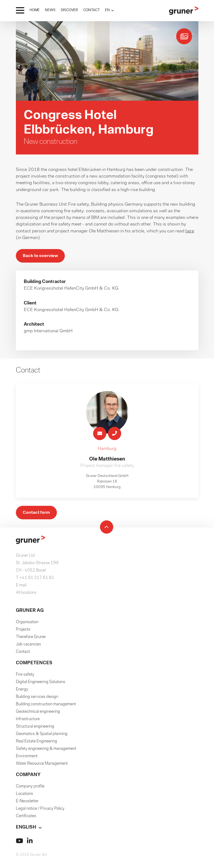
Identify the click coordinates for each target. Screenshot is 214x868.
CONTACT (92, 10)
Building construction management (46, 706)
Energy (22, 691)
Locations (24, 795)
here (190, 231)
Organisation (27, 623)
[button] (109, 10)
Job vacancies (28, 646)
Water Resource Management (42, 765)
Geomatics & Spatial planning (42, 735)
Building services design (37, 698)
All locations (26, 594)
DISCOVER (69, 10)
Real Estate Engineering (37, 743)
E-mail (21, 587)
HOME (35, 10)
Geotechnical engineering (38, 713)
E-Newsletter (27, 803)
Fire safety (25, 676)
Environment (27, 758)
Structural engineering (35, 728)
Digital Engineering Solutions (41, 683)
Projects (23, 631)
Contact (23, 653)
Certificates (26, 817)
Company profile (30, 788)
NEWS (50, 10)
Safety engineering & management (46, 750)
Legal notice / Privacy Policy (40, 810)
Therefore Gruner (31, 638)
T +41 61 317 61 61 (35, 579)
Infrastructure (28, 720)
